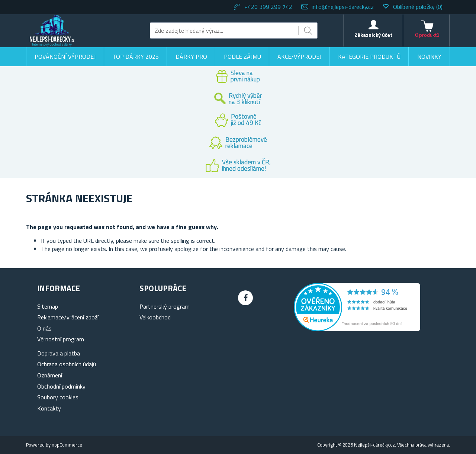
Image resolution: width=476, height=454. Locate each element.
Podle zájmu (242, 57)
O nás (44, 328)
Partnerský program (165, 306)
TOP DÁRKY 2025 (136, 57)
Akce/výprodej (299, 57)
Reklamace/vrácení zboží (68, 317)
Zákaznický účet (373, 35)
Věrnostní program (61, 339)
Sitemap (48, 306)
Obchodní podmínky (61, 386)
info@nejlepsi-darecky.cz (343, 7)
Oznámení (50, 375)
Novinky (429, 57)
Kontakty (49, 408)
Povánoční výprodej (65, 57)
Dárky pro (191, 57)
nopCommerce (67, 445)
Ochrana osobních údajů (67, 364)
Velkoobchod (155, 317)
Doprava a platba (59, 353)
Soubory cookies (58, 397)
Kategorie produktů (369, 57)
